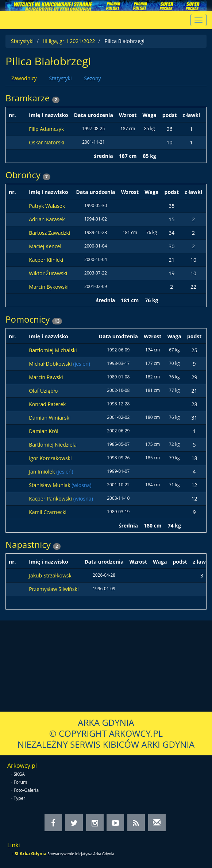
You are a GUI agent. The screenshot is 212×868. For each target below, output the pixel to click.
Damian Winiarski (50, 418)
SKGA (19, 774)
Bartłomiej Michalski (53, 350)
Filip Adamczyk (46, 129)
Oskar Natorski (47, 142)
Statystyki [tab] (60, 78)
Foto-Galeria (26, 790)
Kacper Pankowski (51, 499)
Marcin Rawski (46, 377)
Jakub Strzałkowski (51, 575)
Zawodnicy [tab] (24, 78)
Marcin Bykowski (49, 287)
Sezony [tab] (92, 78)
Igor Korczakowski (50, 458)
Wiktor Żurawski (48, 273)
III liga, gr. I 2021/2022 (69, 41)
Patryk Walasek (47, 206)
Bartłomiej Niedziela (53, 445)
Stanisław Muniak (50, 485)
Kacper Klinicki (46, 260)
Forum (21, 782)
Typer (20, 798)
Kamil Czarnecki (48, 512)
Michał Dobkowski (51, 364)
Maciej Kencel (45, 246)
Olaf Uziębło (43, 391)
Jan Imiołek (43, 472)
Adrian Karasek (47, 219)
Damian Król (44, 431)
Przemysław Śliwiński (54, 589)
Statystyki (22, 41)
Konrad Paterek (47, 404)
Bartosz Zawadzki (49, 233)
